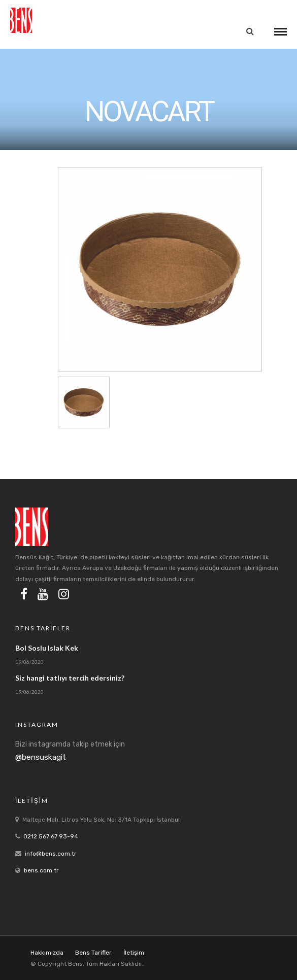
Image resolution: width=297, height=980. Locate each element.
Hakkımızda (47, 953)
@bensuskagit (41, 757)
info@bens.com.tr (51, 854)
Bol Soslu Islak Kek (47, 648)
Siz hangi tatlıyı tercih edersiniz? (70, 678)
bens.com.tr (41, 870)
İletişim (134, 953)
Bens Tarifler (93, 953)
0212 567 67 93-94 (51, 836)
